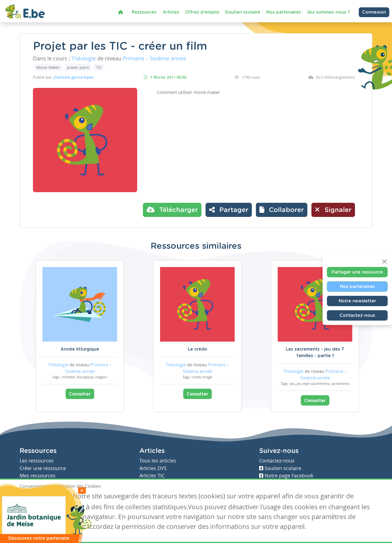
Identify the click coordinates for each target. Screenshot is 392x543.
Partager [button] (229, 210)
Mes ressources (38, 476)
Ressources (144, 12)
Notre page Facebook (286, 476)
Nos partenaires (284, 12)
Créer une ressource (43, 468)
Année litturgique (80, 349)
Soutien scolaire (243, 12)
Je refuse (59, 497)
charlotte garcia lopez (73, 77)
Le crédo (197, 349)
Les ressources (37, 461)
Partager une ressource (357, 272)
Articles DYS (153, 468)
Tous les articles (158, 461)
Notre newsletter (357, 301)
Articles (171, 12)
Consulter (80, 394)
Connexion (374, 12)
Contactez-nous (357, 315)
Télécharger (172, 210)
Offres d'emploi (202, 12)
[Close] (384, 261)
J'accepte (32, 497)
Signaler (333, 210)
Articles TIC (152, 476)
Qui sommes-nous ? (329, 12)
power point (78, 67)
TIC (99, 67)
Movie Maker (48, 67)
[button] (282, 210)
